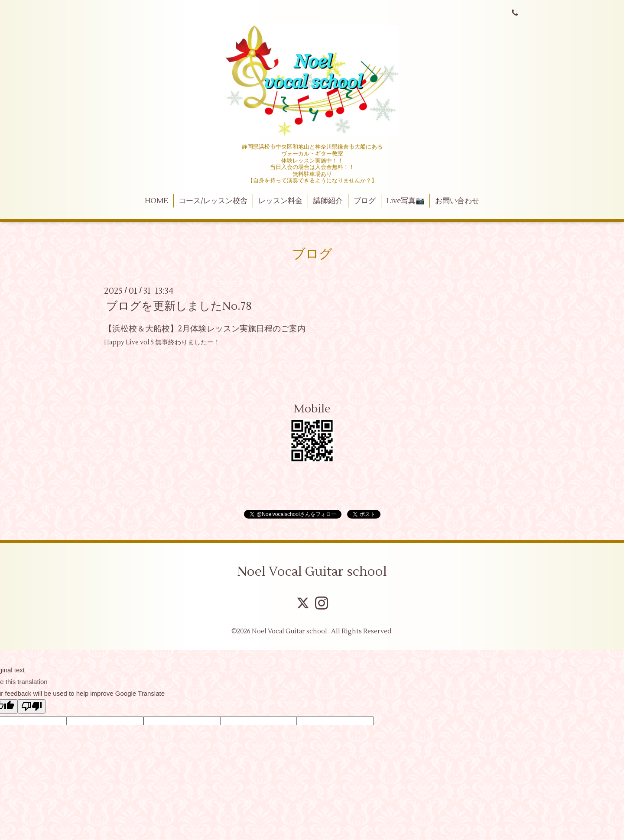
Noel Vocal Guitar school (312, 572)
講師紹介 (328, 201)
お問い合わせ (457, 201)
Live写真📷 (406, 201)
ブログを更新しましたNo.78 (179, 306)
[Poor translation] (32, 706)
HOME (156, 201)
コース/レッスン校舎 (213, 201)
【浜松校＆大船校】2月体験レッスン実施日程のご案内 (205, 329)
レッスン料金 (280, 201)
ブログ (365, 201)
